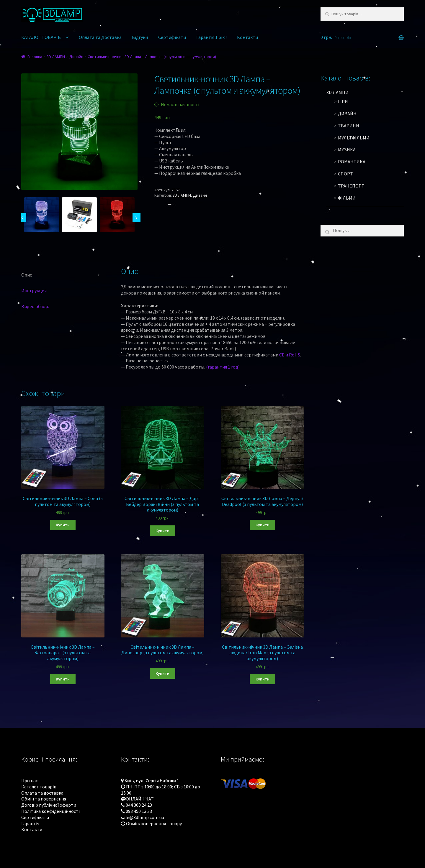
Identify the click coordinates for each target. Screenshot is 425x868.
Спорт (345, 174)
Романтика (352, 162)
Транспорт (351, 186)
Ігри (343, 101)
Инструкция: (34, 290)
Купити (63, 525)
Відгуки (140, 37)
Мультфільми (354, 138)
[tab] (63, 275)
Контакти (247, 37)
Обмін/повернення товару (154, 823)
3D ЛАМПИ (56, 57)
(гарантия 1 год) (223, 367)
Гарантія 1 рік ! (211, 37)
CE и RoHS (290, 355)
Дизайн (76, 57)
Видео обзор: (35, 306)
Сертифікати (172, 37)
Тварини (349, 126)
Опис (27, 275)
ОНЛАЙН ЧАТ (140, 799)
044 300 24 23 (139, 805)
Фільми (347, 198)
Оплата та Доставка (100, 37)
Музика (347, 149)
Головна (35, 57)
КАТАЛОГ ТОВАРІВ (41, 37)
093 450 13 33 (139, 811)
